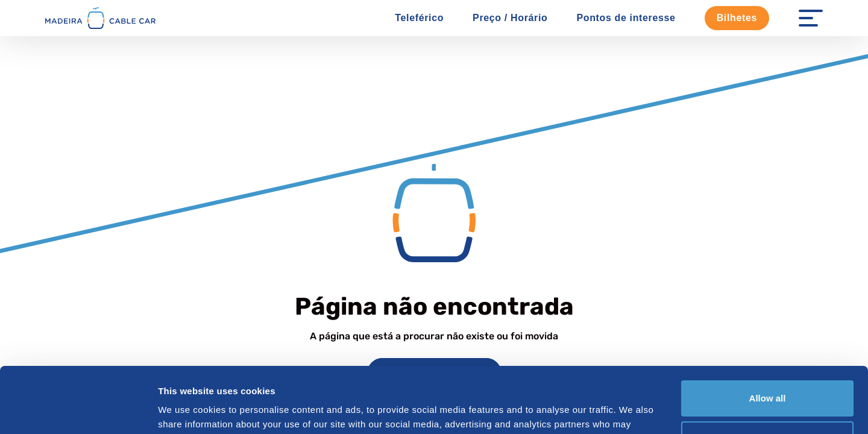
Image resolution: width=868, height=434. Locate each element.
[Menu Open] (811, 18)
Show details (186, 410)
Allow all (768, 337)
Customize (768, 377)
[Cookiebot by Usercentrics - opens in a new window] (78, 410)
